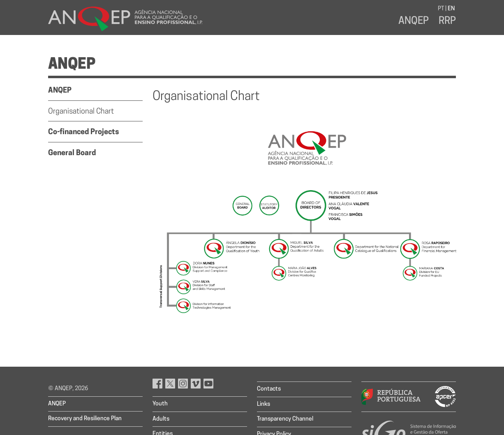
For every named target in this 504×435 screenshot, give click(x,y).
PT (441, 9)
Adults (161, 419)
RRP (447, 21)
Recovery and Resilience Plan (85, 419)
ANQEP (414, 21)
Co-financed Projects (84, 132)
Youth (160, 404)
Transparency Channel (285, 419)
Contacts (269, 389)
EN (451, 9)
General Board (72, 153)
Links (264, 404)
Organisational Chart (81, 112)
